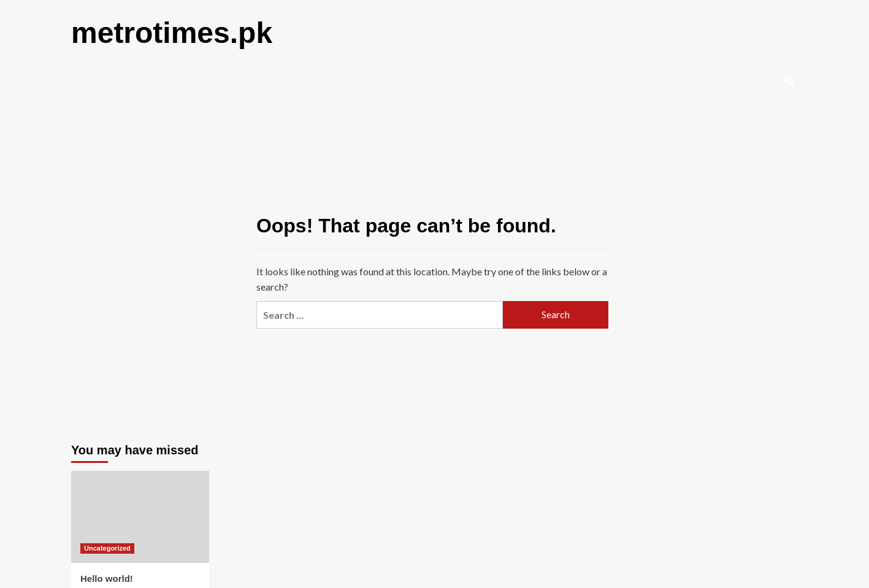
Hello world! (107, 578)
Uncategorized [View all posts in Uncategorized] (107, 548)
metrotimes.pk (172, 33)
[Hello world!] (140, 517)
